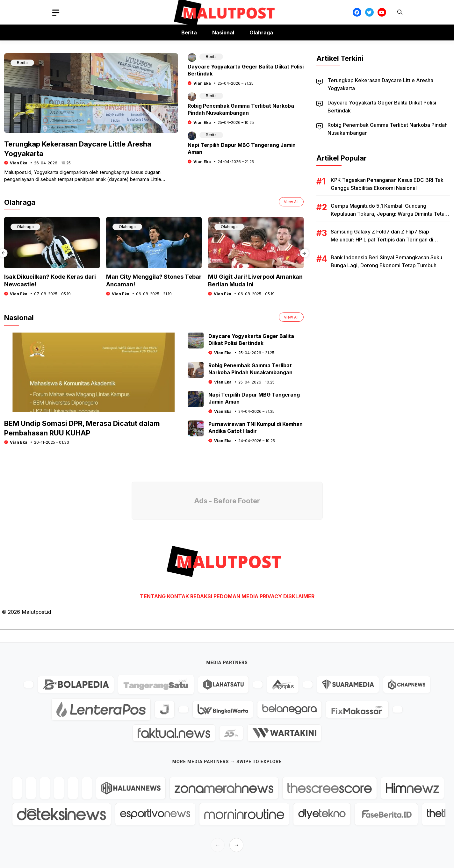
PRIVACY (271, 596)
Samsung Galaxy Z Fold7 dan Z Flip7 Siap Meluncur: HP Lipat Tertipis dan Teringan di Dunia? (382, 240)
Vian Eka (19, 163)
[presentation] (304, 253)
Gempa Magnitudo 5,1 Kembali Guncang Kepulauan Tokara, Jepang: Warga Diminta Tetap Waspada (389, 214)
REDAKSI (201, 596)
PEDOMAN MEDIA (236, 596)
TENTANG (153, 596)
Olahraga (261, 32)
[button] (400, 12)
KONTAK (179, 596)
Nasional (223, 32)
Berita (189, 32)
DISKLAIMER (299, 596)
